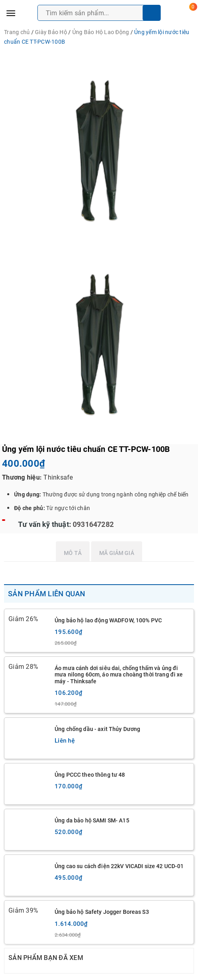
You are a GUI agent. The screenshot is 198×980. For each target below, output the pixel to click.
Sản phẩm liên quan (47, 594)
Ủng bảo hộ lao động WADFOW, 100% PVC (108, 620)
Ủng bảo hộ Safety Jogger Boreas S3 (102, 912)
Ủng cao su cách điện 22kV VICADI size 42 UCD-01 (119, 866)
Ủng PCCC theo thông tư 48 (90, 775)
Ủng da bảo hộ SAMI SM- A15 (92, 820)
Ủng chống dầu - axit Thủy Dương (97, 729)
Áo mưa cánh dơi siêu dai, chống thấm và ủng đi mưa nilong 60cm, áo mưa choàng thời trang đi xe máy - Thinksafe (119, 674)
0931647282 (92, 524)
